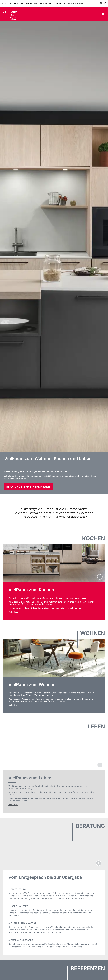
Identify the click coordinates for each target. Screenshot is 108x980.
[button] (103, 14)
